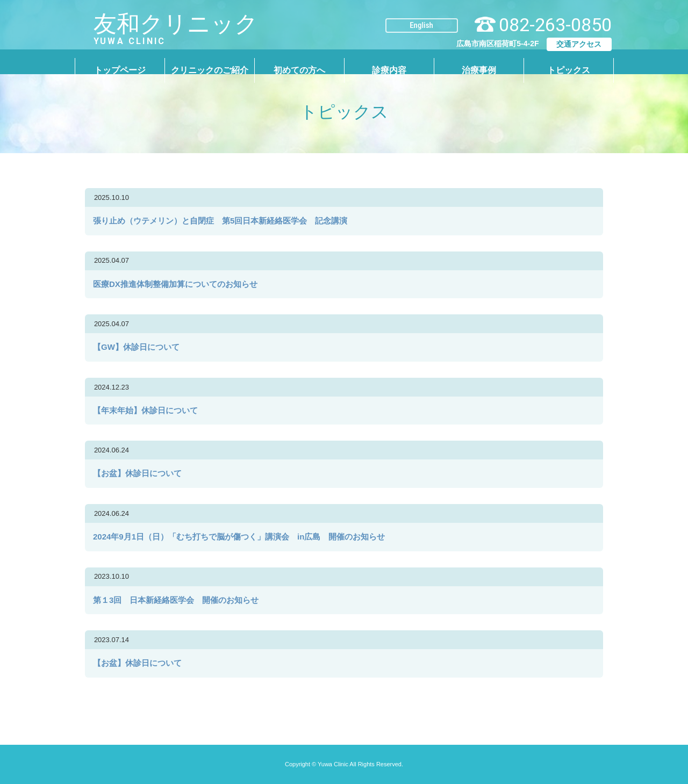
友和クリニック (145, 24)
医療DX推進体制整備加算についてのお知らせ (179, 284)
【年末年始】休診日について (145, 410)
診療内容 (389, 62)
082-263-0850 (555, 16)
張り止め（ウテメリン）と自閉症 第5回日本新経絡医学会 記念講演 (224, 221)
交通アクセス (579, 35)
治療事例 (479, 62)
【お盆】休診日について (137, 473)
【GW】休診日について (136, 347)
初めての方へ (299, 62)
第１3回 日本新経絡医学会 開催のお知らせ (176, 600)
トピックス (569, 62)
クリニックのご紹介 (210, 62)
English (421, 17)
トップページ (120, 62)
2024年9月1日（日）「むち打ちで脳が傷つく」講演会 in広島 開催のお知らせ (239, 537)
